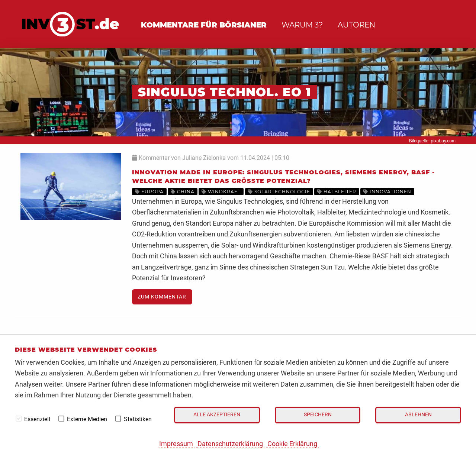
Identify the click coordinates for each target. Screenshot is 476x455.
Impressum (176, 444)
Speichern (318, 415)
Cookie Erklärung (292, 444)
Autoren (356, 25)
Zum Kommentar (162, 297)
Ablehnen (418, 415)
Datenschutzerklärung (230, 444)
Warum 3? (302, 25)
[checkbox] (19, 419)
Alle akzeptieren (217, 415)
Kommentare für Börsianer (204, 25)
